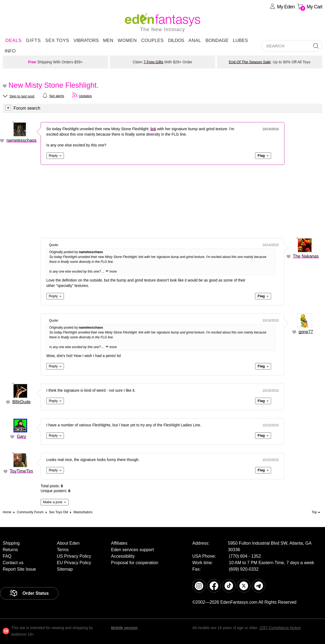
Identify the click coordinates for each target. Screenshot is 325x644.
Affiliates (119, 543)
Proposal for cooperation (135, 563)
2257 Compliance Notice (280, 628)
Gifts (33, 40)
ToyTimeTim (21, 471)
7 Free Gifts (153, 62)
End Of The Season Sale (250, 62)
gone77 (306, 332)
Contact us (13, 563)
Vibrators (86, 40)
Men (108, 40)
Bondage (217, 40)
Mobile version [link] (124, 628)
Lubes (240, 40)
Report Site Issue (19, 569)
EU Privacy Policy (74, 563)
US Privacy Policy (74, 556)
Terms (63, 550)
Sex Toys (57, 40)
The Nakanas (306, 256)
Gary (22, 437)
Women (127, 40)
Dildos (176, 40)
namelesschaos (22, 140)
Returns (10, 550)
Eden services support (132, 550)
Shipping (11, 543)
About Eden (68, 543)
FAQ (7, 556)
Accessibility (123, 556)
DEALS (14, 40)
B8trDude (21, 402)
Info (10, 51)
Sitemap (65, 569)
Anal (195, 40)
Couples (152, 40)
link (153, 129)
